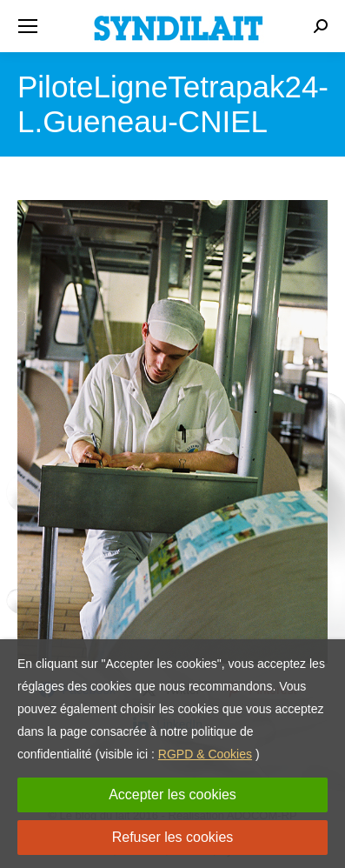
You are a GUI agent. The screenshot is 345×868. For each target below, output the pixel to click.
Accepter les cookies (172, 795)
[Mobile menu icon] (28, 26)
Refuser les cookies (173, 837)
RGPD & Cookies (205, 754)
